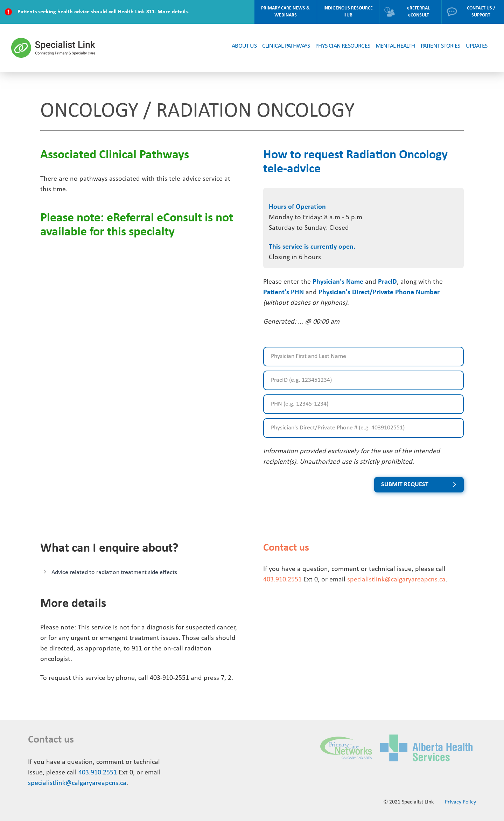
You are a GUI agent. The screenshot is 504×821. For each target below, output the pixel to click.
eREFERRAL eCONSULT (407, 12)
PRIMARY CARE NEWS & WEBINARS (285, 12)
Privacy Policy (460, 802)
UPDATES (477, 46)
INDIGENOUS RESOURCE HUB (348, 12)
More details (173, 12)
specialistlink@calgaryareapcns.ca (396, 580)
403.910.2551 (282, 580)
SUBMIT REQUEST (405, 485)
